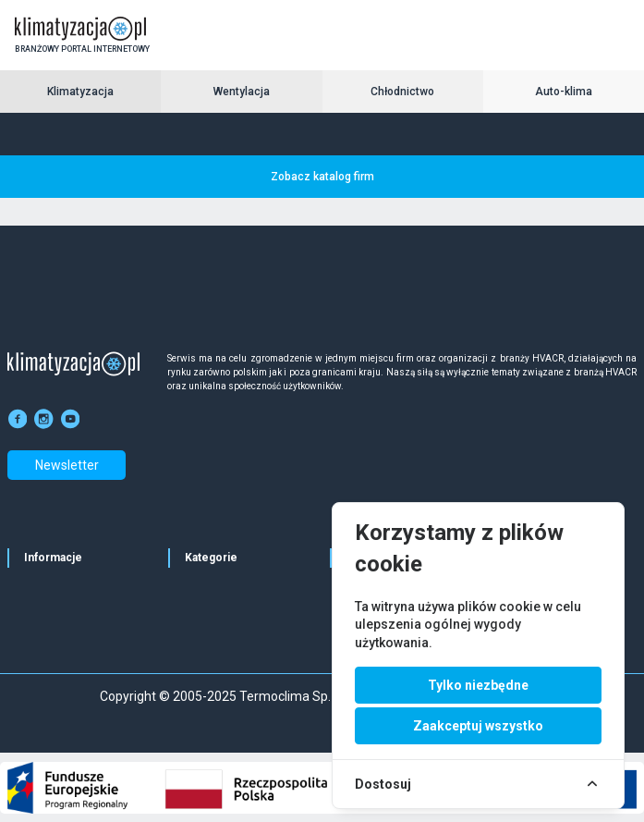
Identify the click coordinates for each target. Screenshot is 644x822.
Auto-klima (564, 92)
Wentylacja (242, 92)
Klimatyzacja (80, 92)
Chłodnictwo (402, 92)
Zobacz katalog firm (322, 177)
